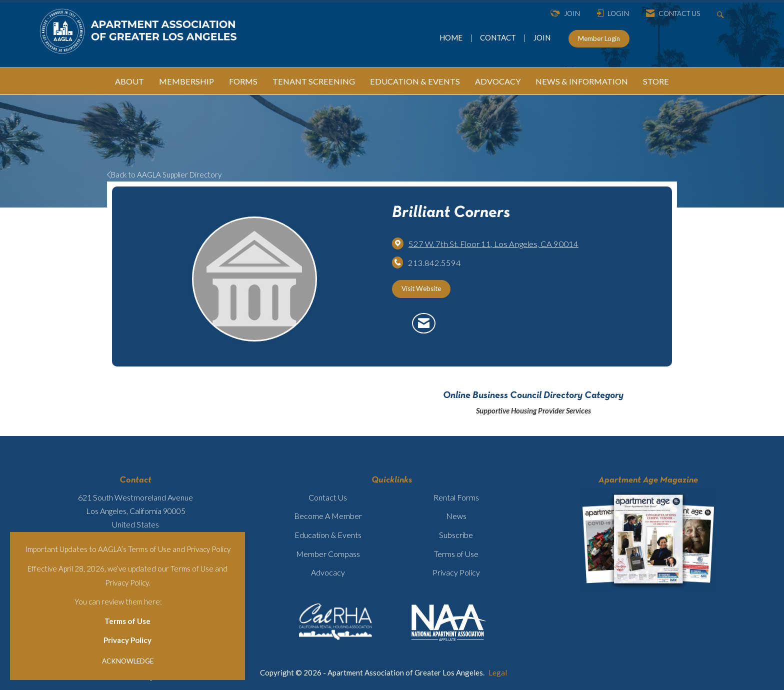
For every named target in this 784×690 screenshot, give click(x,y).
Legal (498, 672)
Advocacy (328, 572)
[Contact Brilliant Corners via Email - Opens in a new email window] (424, 323)
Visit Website (421, 288)
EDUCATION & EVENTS (415, 81)
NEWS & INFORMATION (582, 81)
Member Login (599, 38)
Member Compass (328, 554)
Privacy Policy (127, 640)
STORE (656, 81)
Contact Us (328, 497)
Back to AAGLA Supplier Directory (164, 174)
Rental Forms (456, 497)
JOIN (542, 37)
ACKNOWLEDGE (128, 661)
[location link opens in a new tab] (493, 244)
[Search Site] (722, 14)
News (456, 516)
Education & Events (328, 535)
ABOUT (129, 81)
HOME (452, 37)
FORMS (243, 81)
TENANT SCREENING (314, 81)
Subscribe (456, 535)
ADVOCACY (498, 81)
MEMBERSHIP (186, 81)
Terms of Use (127, 621)
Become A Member (328, 516)
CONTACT (499, 37)
